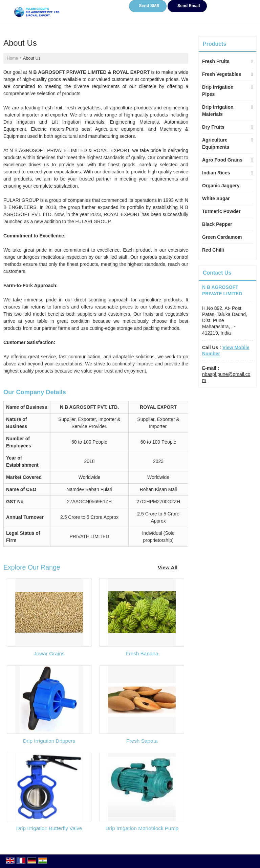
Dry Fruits (213, 127)
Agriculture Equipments (216, 143)
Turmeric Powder (221, 211)
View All (168, 567)
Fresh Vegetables (222, 74)
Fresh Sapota (142, 741)
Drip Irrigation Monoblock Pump (142, 828)
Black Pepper (217, 224)
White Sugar (216, 198)
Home (13, 58)
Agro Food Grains (222, 160)
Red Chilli (213, 250)
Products (214, 44)
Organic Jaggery (221, 186)
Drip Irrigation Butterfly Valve (49, 828)
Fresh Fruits (216, 61)
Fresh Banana (142, 653)
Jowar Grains (49, 653)
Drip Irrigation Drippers (49, 741)
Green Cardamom (222, 237)
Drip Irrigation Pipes (218, 91)
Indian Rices (216, 173)
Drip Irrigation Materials (218, 111)
